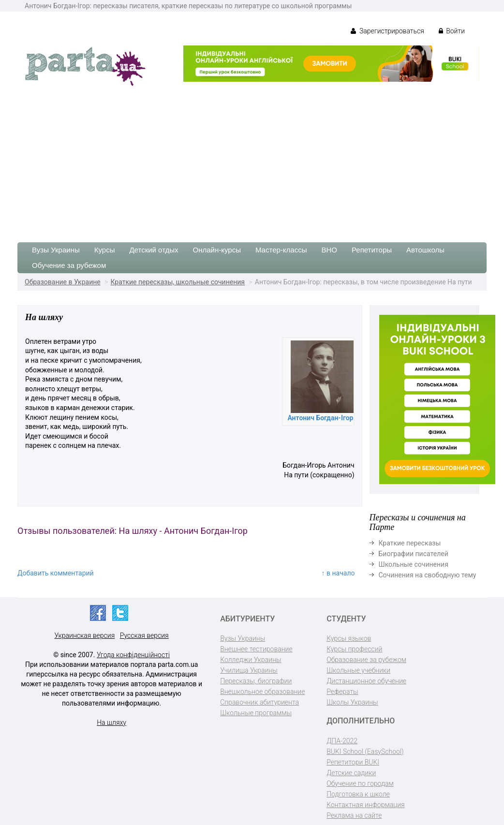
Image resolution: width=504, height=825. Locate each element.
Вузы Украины (56, 250)
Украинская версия (84, 635)
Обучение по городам (360, 783)
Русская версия (144, 635)
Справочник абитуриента (259, 702)
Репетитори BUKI (353, 762)
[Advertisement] (252, 160)
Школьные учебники (358, 670)
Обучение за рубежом (69, 265)
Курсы (105, 250)
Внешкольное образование (262, 692)
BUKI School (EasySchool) (365, 751)
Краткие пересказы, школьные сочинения (178, 282)
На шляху (111, 722)
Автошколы (425, 250)
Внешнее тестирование (256, 649)
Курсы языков (349, 638)
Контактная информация (365, 805)
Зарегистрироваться (387, 31)
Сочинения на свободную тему (428, 575)
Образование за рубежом (366, 660)
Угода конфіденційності (133, 655)
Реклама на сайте (354, 815)
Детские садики (351, 773)
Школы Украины (352, 702)
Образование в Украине (63, 282)
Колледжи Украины (251, 660)
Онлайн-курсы (217, 250)
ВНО (329, 250)
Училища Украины (249, 670)
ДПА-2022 (342, 741)
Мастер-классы (281, 250)
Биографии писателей (414, 554)
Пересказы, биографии (256, 681)
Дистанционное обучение (366, 681)
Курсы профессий (354, 649)
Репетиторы (372, 250)
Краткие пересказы (410, 543)
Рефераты (342, 692)
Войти (452, 31)
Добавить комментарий (56, 573)
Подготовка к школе (358, 794)
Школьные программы (256, 713)
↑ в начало (338, 573)
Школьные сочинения (414, 564)
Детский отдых (154, 250)
